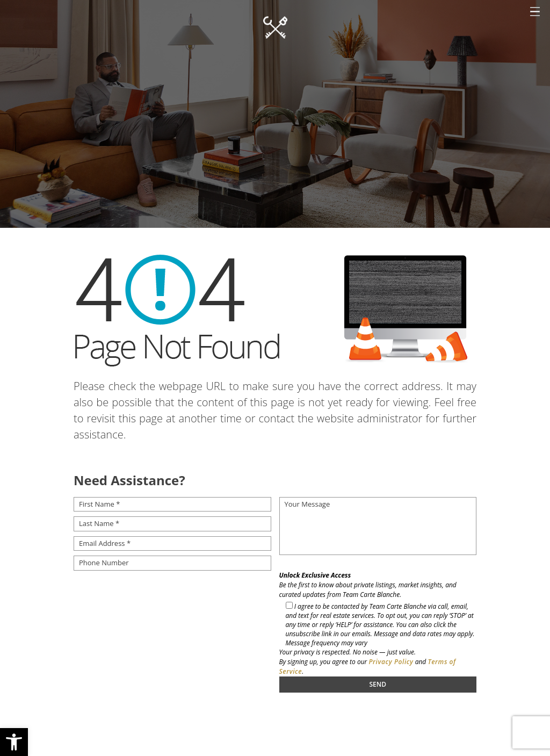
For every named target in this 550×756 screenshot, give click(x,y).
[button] (14, 742)
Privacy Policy (391, 662)
